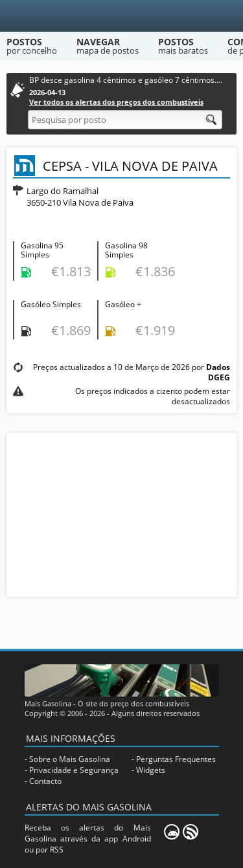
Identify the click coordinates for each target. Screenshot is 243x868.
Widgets (151, 770)
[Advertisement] (122, 514)
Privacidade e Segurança (74, 770)
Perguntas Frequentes (176, 759)
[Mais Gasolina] (121, 16)
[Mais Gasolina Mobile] (172, 832)
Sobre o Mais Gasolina (70, 759)
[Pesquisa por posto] (125, 120)
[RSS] (191, 832)
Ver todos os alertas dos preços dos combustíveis (116, 102)
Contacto (45, 781)
